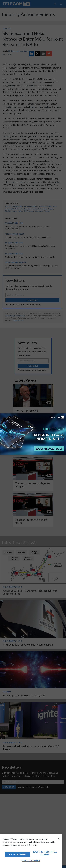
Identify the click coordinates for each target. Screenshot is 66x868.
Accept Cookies (17, 854)
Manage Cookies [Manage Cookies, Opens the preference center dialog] (31, 861)
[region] (31, 851)
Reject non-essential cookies (45, 853)
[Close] (59, 839)
